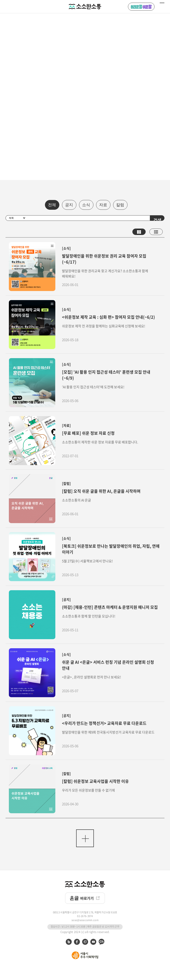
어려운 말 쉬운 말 (141, 7)
